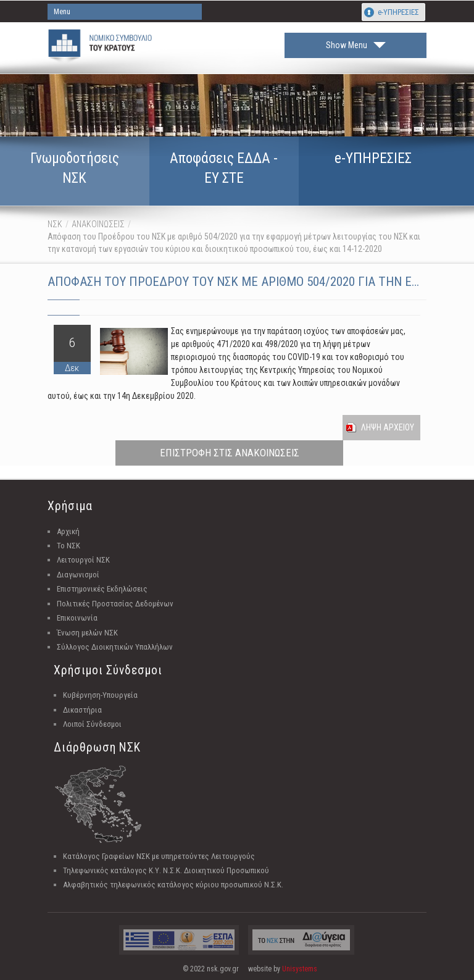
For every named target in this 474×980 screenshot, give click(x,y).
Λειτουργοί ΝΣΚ (83, 560)
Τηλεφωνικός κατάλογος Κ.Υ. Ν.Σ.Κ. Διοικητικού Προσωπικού (166, 870)
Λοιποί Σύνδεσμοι (92, 724)
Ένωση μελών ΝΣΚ (87, 633)
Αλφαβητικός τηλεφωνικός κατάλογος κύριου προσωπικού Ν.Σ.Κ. (173, 885)
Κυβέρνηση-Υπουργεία (100, 695)
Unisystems (300, 969)
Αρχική (68, 531)
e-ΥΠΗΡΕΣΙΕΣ (398, 12)
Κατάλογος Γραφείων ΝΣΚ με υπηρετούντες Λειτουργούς (159, 856)
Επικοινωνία (77, 618)
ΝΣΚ (55, 224)
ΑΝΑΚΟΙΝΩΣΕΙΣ (98, 224)
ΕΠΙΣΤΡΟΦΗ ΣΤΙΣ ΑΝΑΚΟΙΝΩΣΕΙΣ (230, 453)
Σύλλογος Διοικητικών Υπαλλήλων (115, 647)
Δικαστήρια (82, 710)
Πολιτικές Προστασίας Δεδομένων (115, 604)
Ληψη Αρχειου (388, 427)
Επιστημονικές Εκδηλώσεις (102, 589)
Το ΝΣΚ (69, 546)
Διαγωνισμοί (78, 575)
